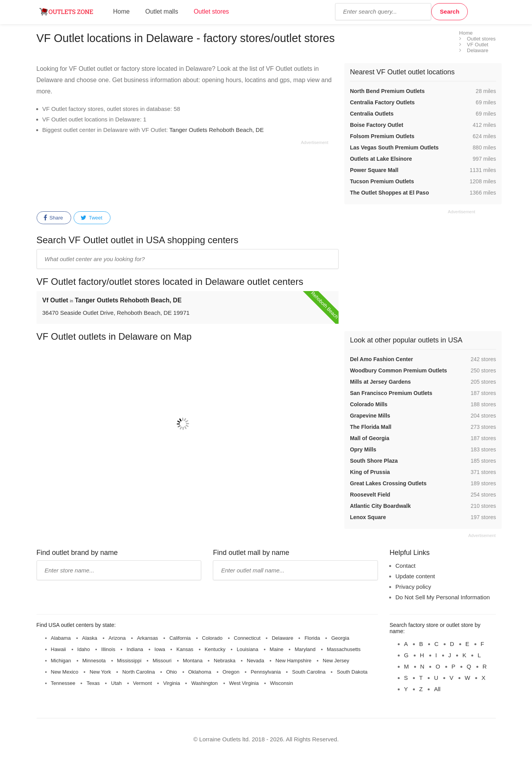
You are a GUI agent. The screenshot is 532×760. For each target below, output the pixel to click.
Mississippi (129, 661)
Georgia (340, 638)
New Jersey (336, 661)
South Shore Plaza (374, 461)
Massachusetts (344, 649)
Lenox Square (368, 517)
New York (100, 672)
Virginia (171, 683)
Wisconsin (282, 683)
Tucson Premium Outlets (382, 181)
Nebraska (225, 661)
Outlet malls (162, 11)
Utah (116, 683)
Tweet (91, 218)
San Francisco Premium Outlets (391, 393)
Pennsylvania (266, 672)
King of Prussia (370, 472)
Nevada (255, 661)
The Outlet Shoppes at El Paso (389, 193)
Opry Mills (363, 449)
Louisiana (248, 649)
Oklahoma (200, 672)
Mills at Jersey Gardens (380, 382)
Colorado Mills (369, 404)
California (180, 638)
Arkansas (147, 638)
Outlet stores (212, 11)
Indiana (135, 649)
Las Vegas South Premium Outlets (394, 147)
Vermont (142, 683)
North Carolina (139, 672)
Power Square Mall (374, 170)
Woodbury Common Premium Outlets (398, 370)
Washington (204, 683)
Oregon (231, 672)
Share (53, 218)
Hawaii (59, 649)
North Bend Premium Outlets (387, 91)
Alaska (90, 638)
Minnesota (94, 661)
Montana (193, 661)
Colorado (212, 638)
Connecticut (247, 638)
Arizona (117, 638)
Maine (277, 649)
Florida (312, 638)
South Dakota (352, 672)
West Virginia (244, 683)
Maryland (305, 649)
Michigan (61, 661)
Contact (406, 566)
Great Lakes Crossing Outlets (388, 483)
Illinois (108, 649)
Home (122, 11)
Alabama (61, 638)
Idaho (84, 649)
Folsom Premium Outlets (382, 136)
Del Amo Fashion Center (381, 359)
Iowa (160, 649)
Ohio (171, 672)
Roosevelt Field (370, 495)
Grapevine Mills (370, 416)
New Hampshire (293, 661)
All (437, 689)
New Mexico (65, 672)
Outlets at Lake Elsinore (381, 159)
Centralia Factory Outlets (382, 102)
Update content (415, 576)
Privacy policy (413, 587)
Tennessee (63, 683)
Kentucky (215, 649)
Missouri (162, 661)
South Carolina (309, 672)
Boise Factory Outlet (377, 125)
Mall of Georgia (370, 438)
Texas (93, 683)
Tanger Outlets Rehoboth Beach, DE (217, 130)
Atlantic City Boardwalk (380, 506)
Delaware (282, 638)
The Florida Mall (371, 427)
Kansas (185, 649)
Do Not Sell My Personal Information (443, 597)
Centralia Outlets (372, 114)
